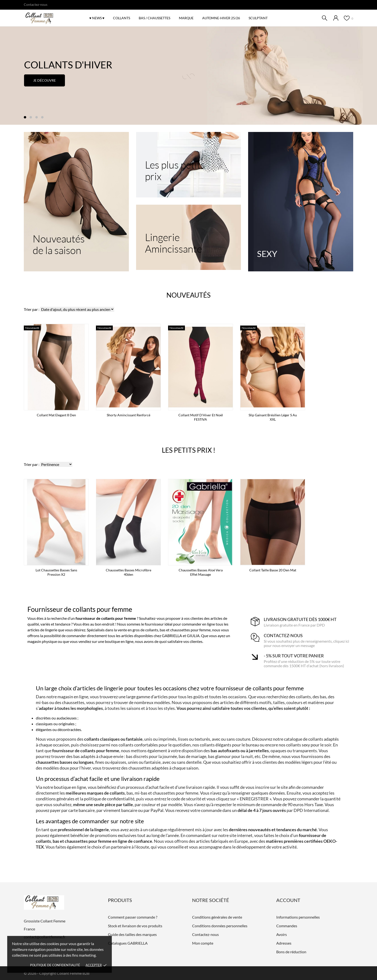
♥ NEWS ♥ (97, 18)
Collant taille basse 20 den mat (273, 570)
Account (288, 900)
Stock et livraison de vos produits (135, 926)
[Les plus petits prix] (189, 165)
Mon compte (203, 943)
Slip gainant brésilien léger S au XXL (273, 417)
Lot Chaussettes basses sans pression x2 (56, 572)
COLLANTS (122, 18)
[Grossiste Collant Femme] (50, 18)
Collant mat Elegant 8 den (56, 415)
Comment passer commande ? (133, 917)
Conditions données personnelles (220, 926)
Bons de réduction (291, 952)
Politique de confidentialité (55, 965)
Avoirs (282, 934)
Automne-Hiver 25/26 (223, 16)
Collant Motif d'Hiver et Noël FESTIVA (201, 417)
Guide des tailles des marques (132, 934)
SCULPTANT (258, 18)
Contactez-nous (36, 4)
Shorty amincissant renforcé (129, 415)
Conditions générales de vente (217, 917)
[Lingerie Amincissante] (189, 237)
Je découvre (44, 80)
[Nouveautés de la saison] (76, 202)
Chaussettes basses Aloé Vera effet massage (201, 572)
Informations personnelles (298, 917)
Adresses (284, 943)
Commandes (287, 926)
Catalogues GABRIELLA (128, 943)
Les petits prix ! (189, 450)
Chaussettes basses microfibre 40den (129, 572)
